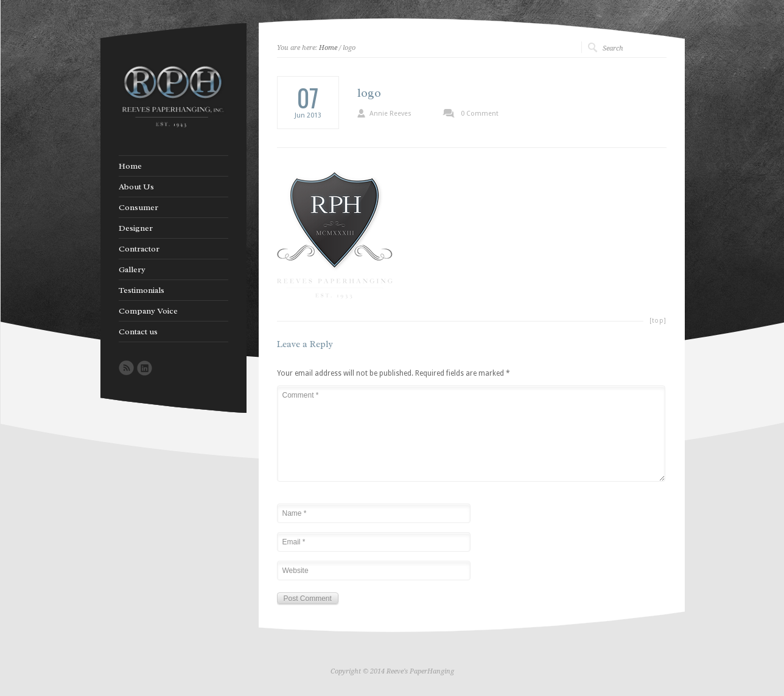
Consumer (138, 208)
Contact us (138, 332)
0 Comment (480, 114)
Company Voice (148, 311)
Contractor (139, 249)
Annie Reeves (390, 114)
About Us (136, 187)
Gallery (132, 270)
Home (328, 48)
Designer (136, 228)
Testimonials (142, 290)
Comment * (471, 434)
